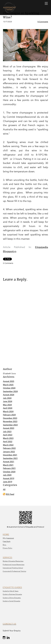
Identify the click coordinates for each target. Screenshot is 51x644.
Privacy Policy (7, 548)
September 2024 (10, 391)
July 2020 (7, 475)
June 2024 (8, 401)
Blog (5, 545)
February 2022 (9, 448)
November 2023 (10, 421)
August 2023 (9, 428)
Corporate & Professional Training (14, 571)
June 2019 (8, 482)
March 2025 (8, 385)
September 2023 (10, 425)
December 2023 (10, 418)
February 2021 (9, 468)
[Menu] (46, 3)
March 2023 (8, 438)
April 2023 (8, 435)
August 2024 (9, 395)
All (4, 489)
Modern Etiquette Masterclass (13, 561)
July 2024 (7, 398)
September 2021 (10, 458)
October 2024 (9, 388)
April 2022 (8, 442)
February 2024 (9, 415)
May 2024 (7, 405)
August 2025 (9, 381)
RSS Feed (10, 494)
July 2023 (7, 432)
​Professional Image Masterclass (14, 565)
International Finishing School (13, 568)
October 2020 (9, 472)
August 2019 (9, 478)
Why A (5, 538)
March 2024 (8, 412)
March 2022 (8, 445)
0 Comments (43, 22)
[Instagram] (4, 638)
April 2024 (8, 408)
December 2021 (10, 455)
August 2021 (9, 462)
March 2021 (8, 465)
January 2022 (9, 452)
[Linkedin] (8, 638)
